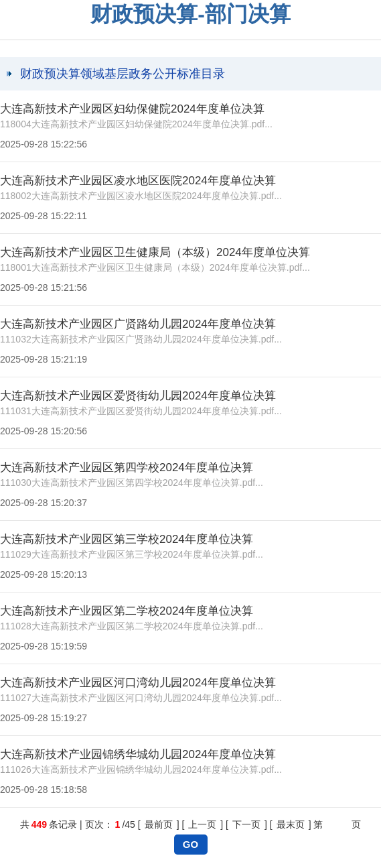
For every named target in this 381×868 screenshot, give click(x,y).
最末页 (291, 824)
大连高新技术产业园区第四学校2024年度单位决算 (127, 468)
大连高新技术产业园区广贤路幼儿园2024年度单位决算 (138, 324)
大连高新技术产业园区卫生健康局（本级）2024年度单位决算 (155, 252)
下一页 (246, 824)
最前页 (159, 824)
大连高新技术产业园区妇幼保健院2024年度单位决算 (132, 109)
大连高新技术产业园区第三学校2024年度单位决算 (127, 539)
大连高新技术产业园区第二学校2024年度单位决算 (127, 611)
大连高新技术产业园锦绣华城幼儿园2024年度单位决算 (138, 754)
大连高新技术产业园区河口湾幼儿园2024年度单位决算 (138, 683)
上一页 (202, 824)
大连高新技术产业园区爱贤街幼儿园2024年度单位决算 (138, 396)
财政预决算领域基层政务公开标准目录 (123, 74)
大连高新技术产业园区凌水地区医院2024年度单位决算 (138, 181)
